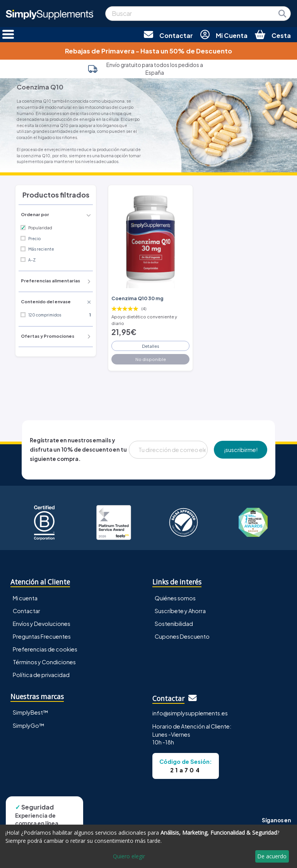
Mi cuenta (25, 598)
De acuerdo (272, 856)
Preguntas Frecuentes (42, 636)
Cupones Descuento (182, 636)
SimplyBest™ (31, 712)
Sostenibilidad (174, 624)
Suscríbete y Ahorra (180, 611)
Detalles (151, 346)
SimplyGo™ (29, 725)
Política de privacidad (41, 675)
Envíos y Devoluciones (42, 624)
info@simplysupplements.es (190, 713)
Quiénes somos (175, 598)
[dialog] (148, 846)
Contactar (26, 611)
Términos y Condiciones (44, 662)
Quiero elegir (129, 856)
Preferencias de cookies (45, 649)
